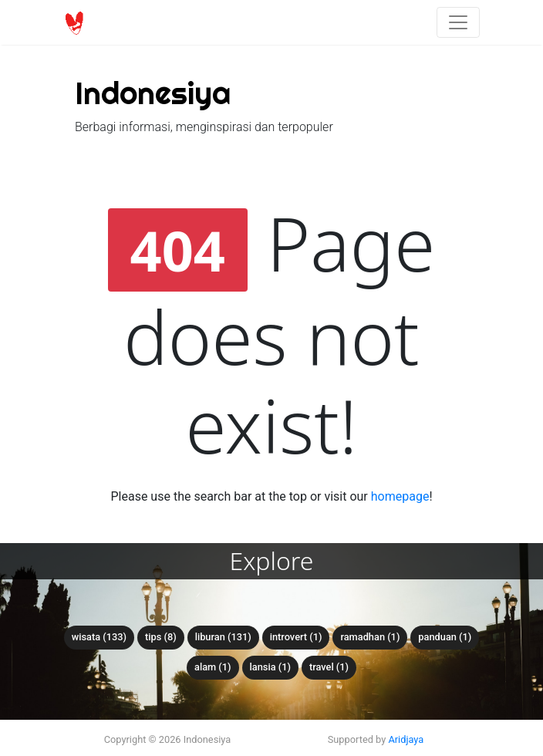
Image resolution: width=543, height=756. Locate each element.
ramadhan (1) (370, 637)
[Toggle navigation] (458, 22)
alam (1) (213, 667)
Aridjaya (406, 739)
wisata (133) (99, 637)
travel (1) (329, 667)
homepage (400, 496)
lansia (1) (270, 667)
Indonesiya (153, 93)
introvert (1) (296, 637)
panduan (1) (445, 637)
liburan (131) (223, 637)
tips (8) (161, 637)
